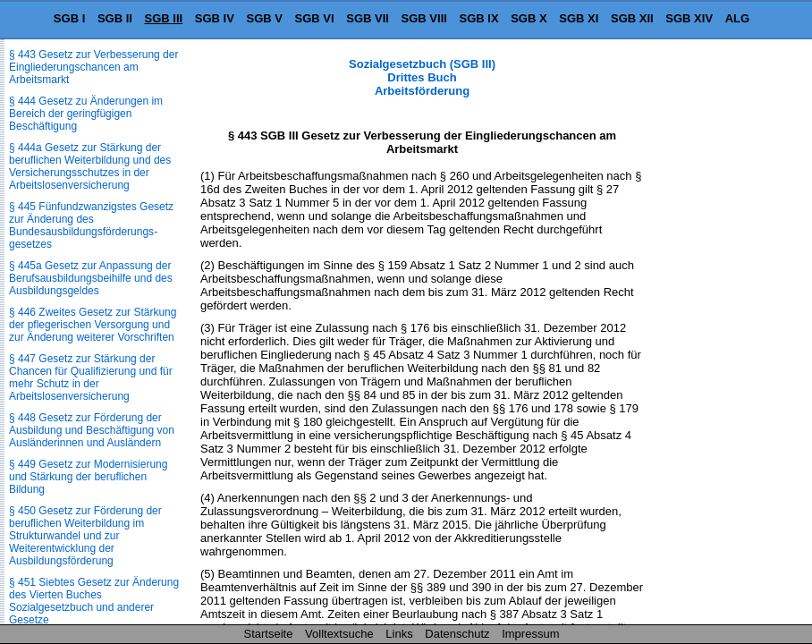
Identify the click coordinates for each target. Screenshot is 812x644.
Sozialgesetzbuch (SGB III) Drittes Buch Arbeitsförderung (422, 77)
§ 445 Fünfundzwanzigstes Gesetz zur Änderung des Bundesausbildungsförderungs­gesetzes (91, 225)
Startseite (269, 634)
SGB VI (315, 18)
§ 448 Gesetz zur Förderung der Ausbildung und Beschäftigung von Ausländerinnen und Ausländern (92, 430)
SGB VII (368, 18)
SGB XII (632, 18)
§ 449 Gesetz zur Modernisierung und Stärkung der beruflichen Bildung (88, 477)
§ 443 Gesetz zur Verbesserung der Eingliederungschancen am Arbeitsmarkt (93, 67)
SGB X (529, 18)
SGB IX (479, 18)
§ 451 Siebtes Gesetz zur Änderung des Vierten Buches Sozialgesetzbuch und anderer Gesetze (94, 601)
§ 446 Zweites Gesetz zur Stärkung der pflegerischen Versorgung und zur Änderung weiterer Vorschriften (93, 325)
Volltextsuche (339, 634)
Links (399, 634)
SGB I (69, 18)
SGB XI (579, 18)
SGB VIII (424, 18)
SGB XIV (689, 18)
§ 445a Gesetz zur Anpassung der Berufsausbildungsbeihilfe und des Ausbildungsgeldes (91, 278)
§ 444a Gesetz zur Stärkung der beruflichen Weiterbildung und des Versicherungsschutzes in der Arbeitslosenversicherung (90, 166)
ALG (737, 18)
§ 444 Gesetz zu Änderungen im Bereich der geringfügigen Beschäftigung (86, 114)
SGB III (164, 18)
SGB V (264, 18)
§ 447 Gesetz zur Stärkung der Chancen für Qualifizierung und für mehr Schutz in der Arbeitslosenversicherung (91, 377)
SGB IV (215, 18)
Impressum (530, 634)
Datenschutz (457, 634)
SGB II (115, 18)
